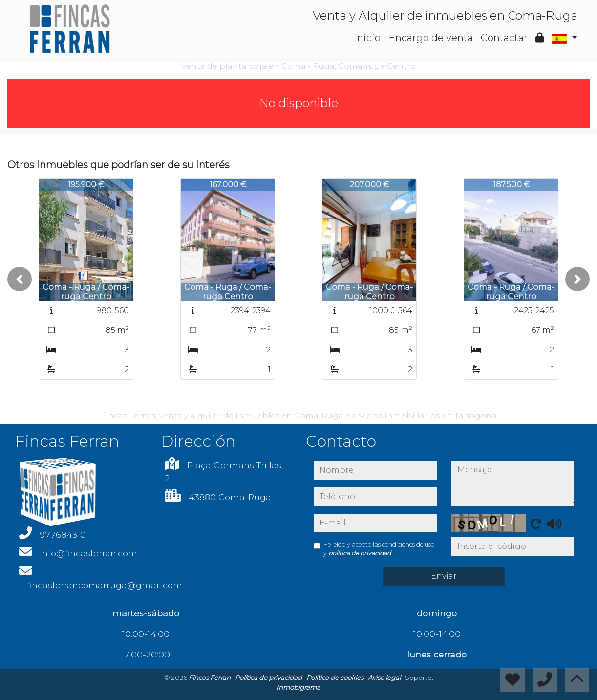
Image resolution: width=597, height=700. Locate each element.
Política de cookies (336, 678)
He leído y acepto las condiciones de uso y (379, 549)
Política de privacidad (269, 678)
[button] (20, 279)
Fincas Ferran (210, 678)
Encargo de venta (431, 38)
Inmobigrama (298, 687)
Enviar (444, 576)
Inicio (367, 38)
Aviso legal (385, 678)
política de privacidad (360, 553)
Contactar (504, 38)
